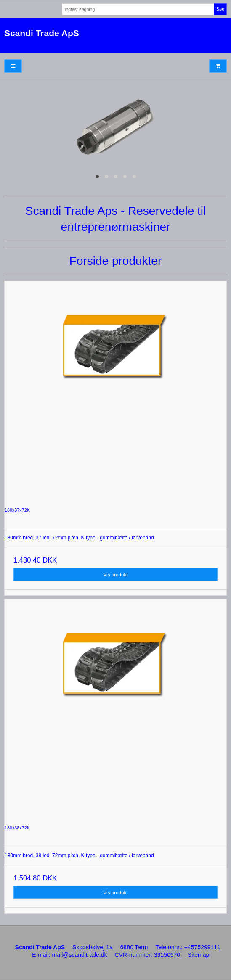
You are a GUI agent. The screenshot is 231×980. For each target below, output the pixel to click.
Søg (220, 9)
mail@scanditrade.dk (80, 955)
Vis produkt (116, 575)
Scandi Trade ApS (42, 33)
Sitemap (198, 955)
